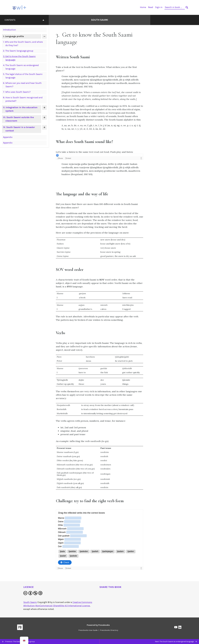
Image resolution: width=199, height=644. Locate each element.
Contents (24, 20)
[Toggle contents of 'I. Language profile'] (44, 36)
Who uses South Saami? (17, 92)
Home (143, 7)
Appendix (8, 137)
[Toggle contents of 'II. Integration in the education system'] (44, 108)
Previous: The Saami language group (18, 642)
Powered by (98, 625)
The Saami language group (18, 51)
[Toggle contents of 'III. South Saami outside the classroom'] (44, 117)
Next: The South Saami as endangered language (176, 642)
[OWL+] (19, 7)
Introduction (10, 30)
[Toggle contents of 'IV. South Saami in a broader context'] (44, 127)
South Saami (30, 602)
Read (151, 7)
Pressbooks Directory (109, 630)
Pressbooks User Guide (88, 630)
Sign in (159, 7)
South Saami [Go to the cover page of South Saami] (100, 20)
